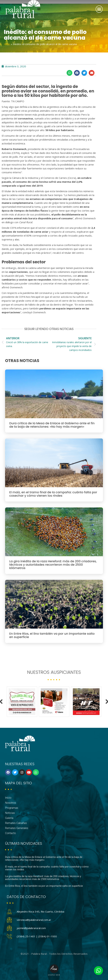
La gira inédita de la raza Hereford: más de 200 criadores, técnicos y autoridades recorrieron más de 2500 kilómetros (53, 565)
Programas (12, 808)
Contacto (10, 833)
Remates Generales (17, 828)
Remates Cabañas (16, 823)
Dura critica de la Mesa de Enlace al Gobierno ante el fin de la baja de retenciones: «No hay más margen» (52, 425)
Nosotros (11, 803)
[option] (22, 702)
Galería (9, 818)
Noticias (10, 813)
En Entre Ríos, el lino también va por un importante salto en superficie (52, 635)
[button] (99, 9)
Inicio (7, 44)
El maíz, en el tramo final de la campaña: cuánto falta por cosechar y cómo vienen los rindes (53, 494)
